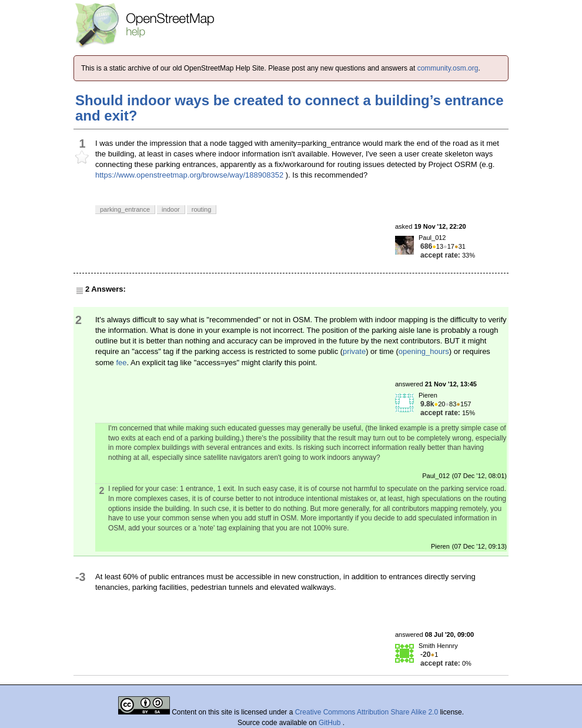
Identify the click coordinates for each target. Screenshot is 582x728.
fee (121, 363)
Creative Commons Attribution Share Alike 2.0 (367, 712)
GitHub (331, 723)
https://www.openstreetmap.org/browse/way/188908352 (189, 175)
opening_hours (424, 351)
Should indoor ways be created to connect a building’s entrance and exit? (290, 108)
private (354, 351)
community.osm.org (448, 68)
